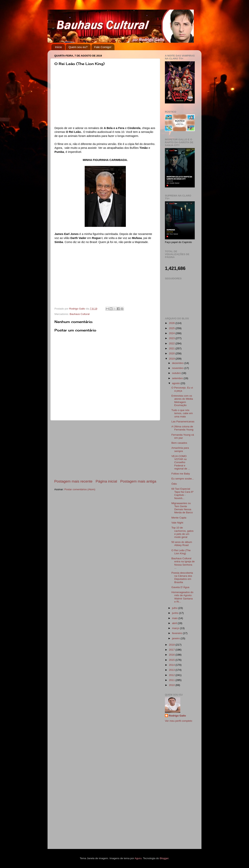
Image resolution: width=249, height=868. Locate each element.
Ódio (174, 484)
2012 (172, 675)
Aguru (138, 858)
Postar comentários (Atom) (80, 489)
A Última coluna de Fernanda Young (182, 428)
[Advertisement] (105, 450)
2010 (172, 685)
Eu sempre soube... (183, 479)
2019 (172, 359)
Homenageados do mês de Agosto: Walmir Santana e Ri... (182, 597)
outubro (177, 373)
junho (176, 613)
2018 (172, 645)
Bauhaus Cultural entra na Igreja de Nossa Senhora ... (183, 563)
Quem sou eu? (78, 47)
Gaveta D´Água (180, 587)
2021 (172, 348)
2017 (172, 650)
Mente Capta (179, 518)
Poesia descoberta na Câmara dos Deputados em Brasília (182, 578)
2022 (172, 343)
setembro (178, 378)
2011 (172, 680)
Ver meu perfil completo (179, 721)
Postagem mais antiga (138, 481)
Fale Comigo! (103, 47)
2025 (172, 328)
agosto (176, 383)
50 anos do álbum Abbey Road (182, 544)
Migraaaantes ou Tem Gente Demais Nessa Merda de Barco (182, 508)
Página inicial (106, 481)
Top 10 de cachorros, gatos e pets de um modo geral (183, 532)
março (176, 628)
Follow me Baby (181, 474)
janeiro (176, 638)
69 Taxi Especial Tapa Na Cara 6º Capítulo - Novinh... (182, 494)
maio (175, 618)
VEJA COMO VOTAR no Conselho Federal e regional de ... (181, 462)
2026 (172, 323)
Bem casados (179, 443)
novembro (178, 368)
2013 (172, 670)
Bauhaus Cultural (80, 314)
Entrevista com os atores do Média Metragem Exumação (182, 400)
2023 (172, 338)
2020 (172, 353)
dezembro (178, 363)
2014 (172, 665)
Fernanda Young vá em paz (183, 436)
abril (175, 623)
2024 (172, 333)
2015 (172, 660)
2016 (172, 655)
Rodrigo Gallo (177, 716)
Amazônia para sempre (180, 449)
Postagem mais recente (73, 481)
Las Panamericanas (183, 422)
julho (175, 608)
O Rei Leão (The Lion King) (181, 552)
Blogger (164, 858)
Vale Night (177, 523)
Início (58, 47)
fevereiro (177, 633)
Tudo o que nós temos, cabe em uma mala (182, 413)
